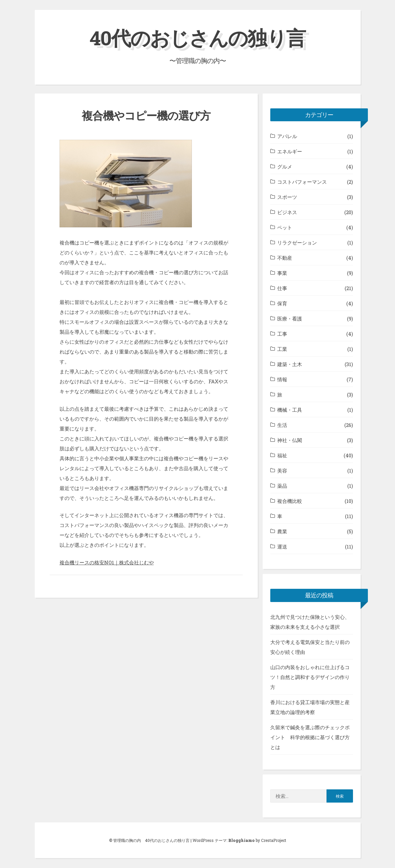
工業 (282, 349)
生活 (282, 425)
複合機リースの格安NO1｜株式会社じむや (107, 562)
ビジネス (287, 212)
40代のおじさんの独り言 (198, 38)
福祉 (282, 455)
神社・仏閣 (290, 440)
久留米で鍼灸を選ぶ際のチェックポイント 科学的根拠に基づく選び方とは (310, 737)
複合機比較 (290, 501)
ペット (285, 227)
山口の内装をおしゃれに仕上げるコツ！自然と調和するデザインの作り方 (310, 677)
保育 (282, 303)
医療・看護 (290, 319)
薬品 (282, 486)
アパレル (287, 136)
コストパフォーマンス (302, 182)
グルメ (285, 167)
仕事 (282, 288)
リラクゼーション (297, 243)
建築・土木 (290, 364)
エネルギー (290, 151)
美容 (282, 471)
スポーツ (287, 197)
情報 (282, 379)
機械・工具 (290, 410)
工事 (282, 334)
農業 (282, 531)
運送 (282, 547)
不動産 (285, 258)
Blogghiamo (241, 840)
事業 (282, 273)
